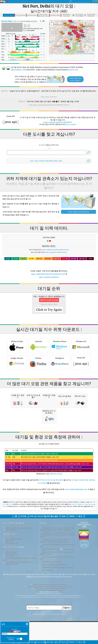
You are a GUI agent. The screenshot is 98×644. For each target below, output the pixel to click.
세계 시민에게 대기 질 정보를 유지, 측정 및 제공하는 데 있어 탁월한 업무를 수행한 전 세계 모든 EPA (57, 577)
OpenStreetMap (84, 48)
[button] (72, 22)
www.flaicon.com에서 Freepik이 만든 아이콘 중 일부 (57, 606)
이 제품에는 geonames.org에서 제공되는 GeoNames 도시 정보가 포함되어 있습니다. (54, 589)
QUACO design (47, 618)
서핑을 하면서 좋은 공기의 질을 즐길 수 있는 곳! (57, 615)
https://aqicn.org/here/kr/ (49, 91)
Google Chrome (17, 357)
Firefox (38, 357)
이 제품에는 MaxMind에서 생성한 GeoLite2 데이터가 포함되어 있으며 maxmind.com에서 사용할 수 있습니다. (58, 583)
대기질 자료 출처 (11, 600)
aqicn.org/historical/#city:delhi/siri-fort (56, 244)
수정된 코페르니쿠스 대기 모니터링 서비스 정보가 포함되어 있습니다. (57, 601)
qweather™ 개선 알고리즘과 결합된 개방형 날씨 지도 (57, 594)
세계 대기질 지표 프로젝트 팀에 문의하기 (19, 576)
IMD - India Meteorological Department (50, 639)
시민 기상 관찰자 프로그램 (50, 597)
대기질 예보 (9, 604)
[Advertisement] (49, 382)
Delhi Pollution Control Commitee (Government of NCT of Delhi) (50, 635)
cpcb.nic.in (73, 64)
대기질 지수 (11, 16)
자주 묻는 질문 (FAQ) (14, 596)
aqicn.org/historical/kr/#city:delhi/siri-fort (48, 269)
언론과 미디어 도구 (12, 578)
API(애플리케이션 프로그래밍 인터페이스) (19, 610)
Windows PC (81, 340)
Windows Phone (60, 340)
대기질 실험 (9, 589)
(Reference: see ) (49, 510)
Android (38, 340)
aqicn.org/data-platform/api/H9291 (58, 117)
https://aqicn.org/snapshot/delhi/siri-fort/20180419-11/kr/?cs (49, 99)
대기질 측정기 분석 (12, 591)
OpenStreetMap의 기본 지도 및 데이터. (55, 613)
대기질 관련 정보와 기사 (13, 587)
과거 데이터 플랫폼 (12, 612)
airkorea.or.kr (55, 522)
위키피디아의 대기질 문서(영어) (51, 528)
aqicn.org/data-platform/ (49, 272)
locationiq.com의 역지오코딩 (52, 610)
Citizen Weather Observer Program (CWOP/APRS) (50, 633)
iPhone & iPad (17, 340)
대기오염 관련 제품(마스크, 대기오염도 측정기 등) (19, 607)
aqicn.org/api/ (71, 119)
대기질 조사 (9, 583)
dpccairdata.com (19, 64)
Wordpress (60, 357)
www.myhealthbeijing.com (76, 538)
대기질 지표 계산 (11, 602)
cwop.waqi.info (68, 597)
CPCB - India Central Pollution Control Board (50, 637)
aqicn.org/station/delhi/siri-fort (56, 247)
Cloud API (81, 357)
